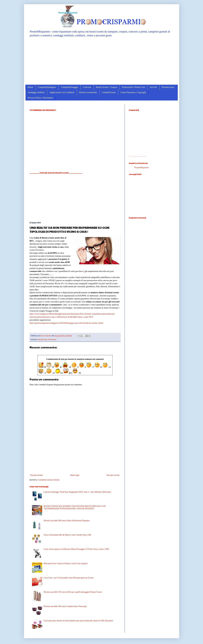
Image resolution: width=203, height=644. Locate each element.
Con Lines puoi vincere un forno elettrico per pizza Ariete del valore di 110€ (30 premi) (78, 621)
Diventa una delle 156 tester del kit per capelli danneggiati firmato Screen (73, 592)
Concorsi (87, 87)
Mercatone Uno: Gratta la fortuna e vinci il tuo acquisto (66, 563)
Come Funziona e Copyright (133, 92)
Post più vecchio (113, 475)
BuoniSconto (43, 339)
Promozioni (52, 339)
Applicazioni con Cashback (62, 92)
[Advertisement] (102, 61)
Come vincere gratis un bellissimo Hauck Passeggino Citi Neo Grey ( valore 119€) (76, 549)
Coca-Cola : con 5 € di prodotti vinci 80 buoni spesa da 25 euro (69, 578)
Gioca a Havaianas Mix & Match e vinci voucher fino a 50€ (67, 535)
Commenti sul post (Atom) (49, 480)
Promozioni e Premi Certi (134, 87)
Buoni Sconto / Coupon (107, 87)
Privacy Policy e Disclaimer (40, 98)
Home (30, 87)
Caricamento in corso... (138, 156)
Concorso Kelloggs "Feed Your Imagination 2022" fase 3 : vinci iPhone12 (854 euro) (77, 492)
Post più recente (37, 475)
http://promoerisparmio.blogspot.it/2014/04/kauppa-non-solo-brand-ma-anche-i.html (66, 323)
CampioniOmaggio (70, 87)
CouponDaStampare (47, 87)
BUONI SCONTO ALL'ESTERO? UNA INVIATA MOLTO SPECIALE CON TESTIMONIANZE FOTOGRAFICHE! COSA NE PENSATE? (75, 507)
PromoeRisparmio (142, 168)
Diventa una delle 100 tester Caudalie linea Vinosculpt (65, 606)
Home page (75, 475)
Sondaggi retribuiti (36, 92)
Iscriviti (153, 87)
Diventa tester (168, 87)
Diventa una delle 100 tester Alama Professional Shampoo (67, 521)
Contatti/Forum (109, 92)
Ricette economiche (88, 92)
